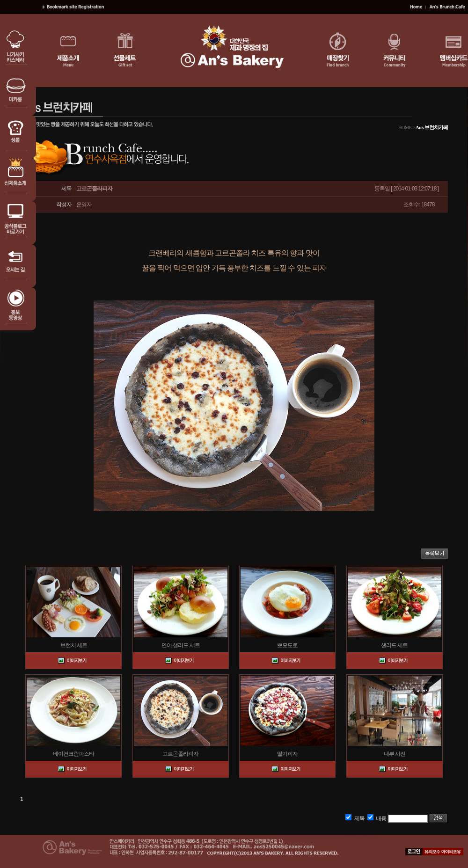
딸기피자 (287, 754)
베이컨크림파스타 (73, 754)
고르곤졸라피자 (180, 754)
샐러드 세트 (394, 645)
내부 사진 (395, 754)
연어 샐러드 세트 (181, 645)
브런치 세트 (74, 645)
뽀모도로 (287, 645)
